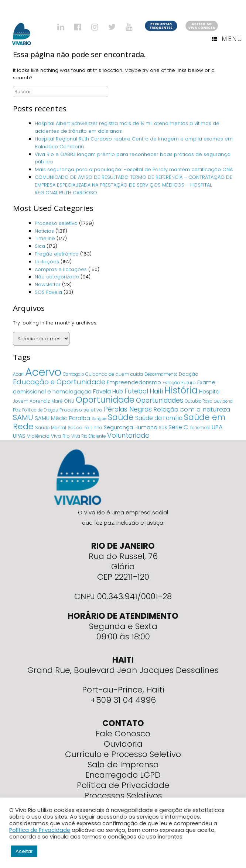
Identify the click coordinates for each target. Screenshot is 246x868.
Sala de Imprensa (123, 765)
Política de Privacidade (123, 785)
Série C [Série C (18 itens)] (178, 427)
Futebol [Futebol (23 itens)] (136, 391)
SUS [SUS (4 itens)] (163, 428)
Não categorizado (57, 277)
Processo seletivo (56, 223)
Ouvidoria (123, 744)
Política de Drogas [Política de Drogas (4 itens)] (40, 410)
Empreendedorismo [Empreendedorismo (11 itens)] (134, 382)
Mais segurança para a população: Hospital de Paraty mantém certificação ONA (134, 169)
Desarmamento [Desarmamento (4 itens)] (161, 374)
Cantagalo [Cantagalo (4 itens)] (73, 374)
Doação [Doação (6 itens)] (189, 374)
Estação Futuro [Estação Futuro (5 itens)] (179, 383)
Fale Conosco (123, 734)
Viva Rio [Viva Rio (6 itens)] (60, 436)
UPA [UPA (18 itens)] (217, 427)
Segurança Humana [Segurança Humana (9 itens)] (131, 427)
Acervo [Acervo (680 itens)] (43, 372)
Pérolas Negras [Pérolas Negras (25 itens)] (128, 409)
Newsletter (48, 284)
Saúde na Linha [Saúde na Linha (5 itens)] (85, 428)
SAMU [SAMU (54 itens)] (23, 417)
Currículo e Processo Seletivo (123, 754)
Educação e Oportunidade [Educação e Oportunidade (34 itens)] (59, 382)
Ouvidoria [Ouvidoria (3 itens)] (223, 401)
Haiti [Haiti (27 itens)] (156, 391)
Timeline (45, 238)
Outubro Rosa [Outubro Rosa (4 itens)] (199, 401)
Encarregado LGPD (123, 775)
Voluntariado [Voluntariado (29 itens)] (128, 435)
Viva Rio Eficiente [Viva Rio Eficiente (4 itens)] (88, 436)
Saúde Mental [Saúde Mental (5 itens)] (51, 428)
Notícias (44, 231)
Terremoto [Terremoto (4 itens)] (200, 428)
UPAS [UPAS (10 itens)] (19, 436)
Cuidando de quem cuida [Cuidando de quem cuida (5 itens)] (114, 374)
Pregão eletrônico (57, 254)
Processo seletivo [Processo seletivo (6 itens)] (81, 410)
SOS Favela (48, 292)
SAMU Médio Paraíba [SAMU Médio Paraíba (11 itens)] (62, 418)
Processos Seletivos (123, 796)
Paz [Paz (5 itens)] (17, 410)
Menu (227, 39)
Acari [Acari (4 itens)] (18, 374)
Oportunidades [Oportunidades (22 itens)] (160, 400)
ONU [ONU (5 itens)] (69, 401)
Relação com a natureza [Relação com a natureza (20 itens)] (192, 409)
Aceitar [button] (24, 851)
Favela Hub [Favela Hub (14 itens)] (108, 391)
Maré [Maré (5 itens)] (57, 401)
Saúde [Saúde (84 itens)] (121, 417)
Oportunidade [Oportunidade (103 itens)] (105, 400)
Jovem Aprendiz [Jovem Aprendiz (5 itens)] (31, 401)
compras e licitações (61, 269)
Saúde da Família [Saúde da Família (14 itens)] (159, 418)
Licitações (47, 262)
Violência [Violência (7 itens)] (38, 436)
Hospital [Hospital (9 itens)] (210, 392)
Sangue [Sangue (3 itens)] (99, 419)
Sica (40, 246)
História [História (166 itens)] (181, 390)
